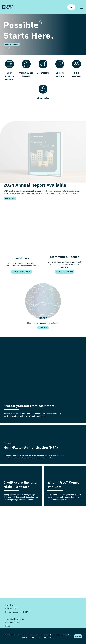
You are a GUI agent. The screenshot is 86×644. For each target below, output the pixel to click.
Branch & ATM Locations (22, 272)
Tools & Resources (15, 619)
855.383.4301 (11, 608)
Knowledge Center (13, 622)
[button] (82, 7)
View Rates (43, 328)
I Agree (78, 636)
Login (71, 7)
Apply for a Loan (12, 48)
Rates (8, 626)
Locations (10, 605)
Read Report (10, 198)
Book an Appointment (64, 272)
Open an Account (12, 44)
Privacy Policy (47, 637)
